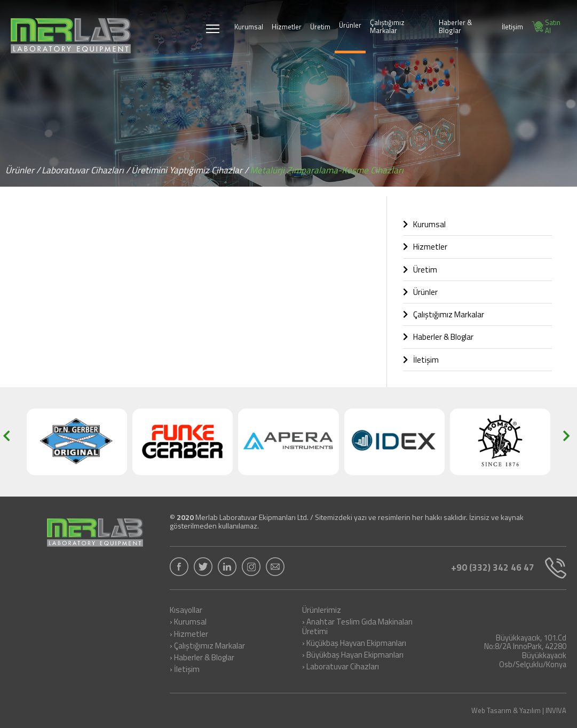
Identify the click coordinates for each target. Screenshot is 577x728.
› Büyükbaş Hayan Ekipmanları (353, 655)
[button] (10, 442)
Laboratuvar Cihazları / (86, 170)
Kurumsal (249, 27)
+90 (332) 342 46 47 (509, 568)
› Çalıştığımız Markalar (207, 646)
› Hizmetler (189, 635)
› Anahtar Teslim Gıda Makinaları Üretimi (357, 627)
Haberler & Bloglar (455, 26)
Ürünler (350, 25)
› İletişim (185, 670)
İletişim (512, 27)
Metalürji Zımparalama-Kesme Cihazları (327, 170)
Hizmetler (287, 27)
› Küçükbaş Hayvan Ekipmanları (354, 644)
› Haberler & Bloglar (202, 658)
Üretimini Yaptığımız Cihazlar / (190, 170)
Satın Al (546, 26)
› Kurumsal (188, 622)
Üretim (320, 27)
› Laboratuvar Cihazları (341, 667)
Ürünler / (23, 170)
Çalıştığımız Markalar (387, 26)
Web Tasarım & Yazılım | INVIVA (519, 711)
